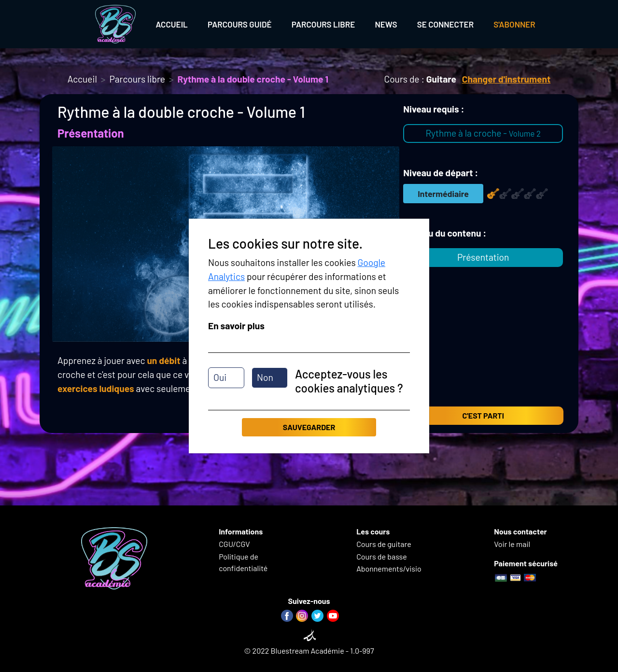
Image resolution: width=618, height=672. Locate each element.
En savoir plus (236, 326)
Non (265, 377)
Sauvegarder (309, 427)
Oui (220, 377)
